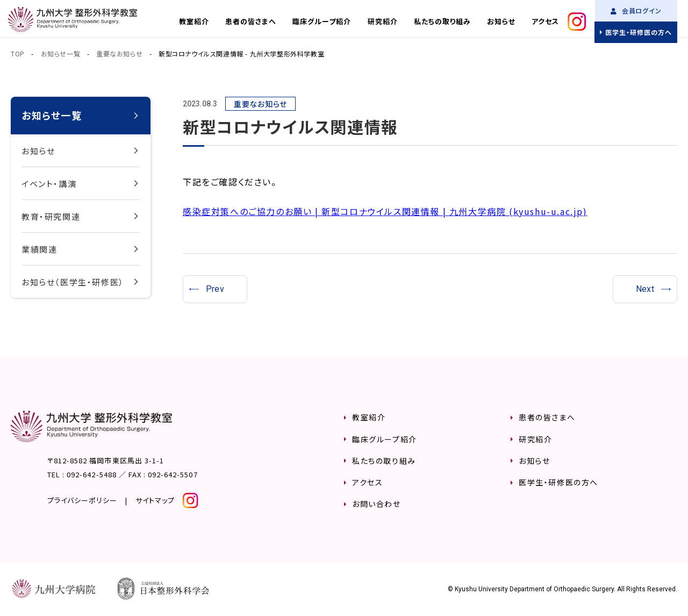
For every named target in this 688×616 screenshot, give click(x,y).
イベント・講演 (49, 184)
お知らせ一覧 (61, 53)
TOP (18, 53)
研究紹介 (383, 21)
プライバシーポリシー (82, 500)
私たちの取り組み (442, 21)
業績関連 (39, 249)
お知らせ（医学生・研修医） (73, 282)
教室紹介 (194, 21)
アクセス (545, 21)
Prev (215, 289)
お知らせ (501, 21)
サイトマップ (155, 500)
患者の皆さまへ (251, 21)
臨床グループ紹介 (322, 21)
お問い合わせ (377, 504)
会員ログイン (636, 10)
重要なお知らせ (119, 53)
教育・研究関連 (51, 216)
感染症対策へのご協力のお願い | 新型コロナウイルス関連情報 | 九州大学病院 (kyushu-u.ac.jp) (385, 211)
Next (645, 289)
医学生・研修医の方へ (639, 32)
